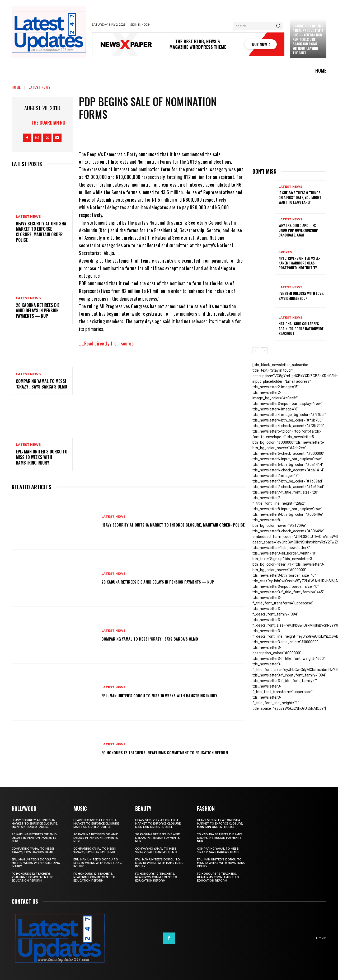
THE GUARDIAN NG (48, 122)
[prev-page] (256, 351)
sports (285, 252)
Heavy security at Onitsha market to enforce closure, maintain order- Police (41, 232)
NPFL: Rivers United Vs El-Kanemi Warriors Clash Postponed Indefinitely (299, 263)
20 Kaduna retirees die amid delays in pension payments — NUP (38, 311)
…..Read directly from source (106, 343)
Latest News (39, 87)
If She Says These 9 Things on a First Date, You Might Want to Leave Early (300, 197)
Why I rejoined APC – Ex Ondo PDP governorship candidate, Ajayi (298, 230)
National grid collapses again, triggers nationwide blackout (301, 328)
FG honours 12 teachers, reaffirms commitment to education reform (161, 752)
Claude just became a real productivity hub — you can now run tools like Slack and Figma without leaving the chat (308, 39)
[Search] (278, 26)
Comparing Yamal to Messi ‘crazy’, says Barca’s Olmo (41, 384)
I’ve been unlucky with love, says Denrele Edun (301, 295)
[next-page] (264, 351)
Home (16, 87)
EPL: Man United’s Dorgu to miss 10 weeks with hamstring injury (42, 457)
